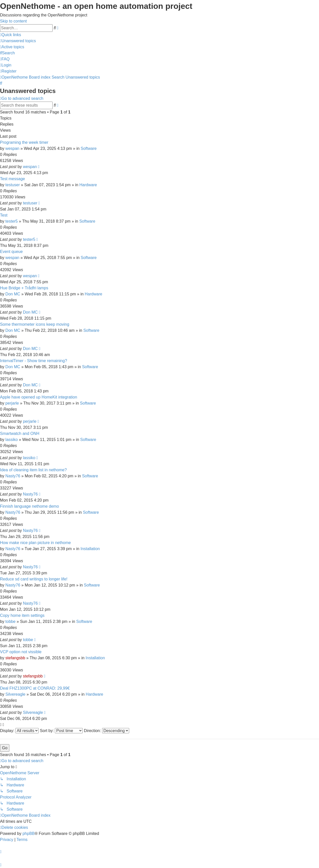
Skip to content (13, 21)
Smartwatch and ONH (20, 433)
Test (4, 215)
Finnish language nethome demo (29, 506)
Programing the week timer (24, 142)
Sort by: (61, 731)
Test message (13, 179)
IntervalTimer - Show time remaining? (33, 361)
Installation (90, 549)
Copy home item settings (22, 615)
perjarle (12, 403)
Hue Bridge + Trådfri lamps (24, 288)
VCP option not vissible (21, 652)
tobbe (10, 621)
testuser (13, 185)
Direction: (107, 731)
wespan (12, 148)
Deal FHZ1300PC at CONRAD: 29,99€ (35, 688)
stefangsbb (15, 658)
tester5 (12, 221)
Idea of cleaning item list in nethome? (33, 470)
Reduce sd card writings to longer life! (34, 579)
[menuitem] (18, 41)
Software (89, 148)
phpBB (29, 834)
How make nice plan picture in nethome (35, 543)
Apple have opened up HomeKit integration (39, 397)
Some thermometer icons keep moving (35, 324)
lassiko (12, 440)
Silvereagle (15, 694)
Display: (19, 731)
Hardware (88, 185)
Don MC (13, 294)
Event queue (11, 252)
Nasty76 (13, 476)
